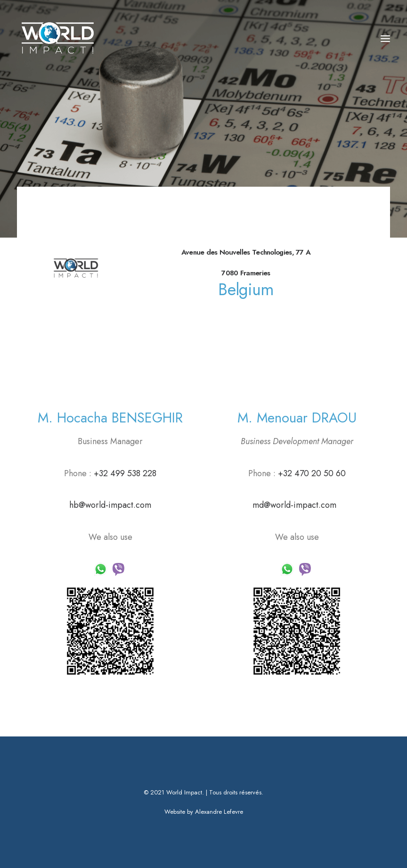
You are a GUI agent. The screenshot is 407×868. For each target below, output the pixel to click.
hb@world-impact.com (110, 505)
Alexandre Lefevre (219, 812)
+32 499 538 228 (124, 473)
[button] (385, 39)
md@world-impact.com (294, 505)
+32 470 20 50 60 (312, 473)
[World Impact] (58, 39)
